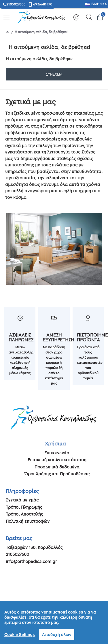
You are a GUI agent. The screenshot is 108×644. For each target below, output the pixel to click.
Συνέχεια (54, 74)
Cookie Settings (20, 635)
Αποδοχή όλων (57, 635)
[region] (54, 622)
